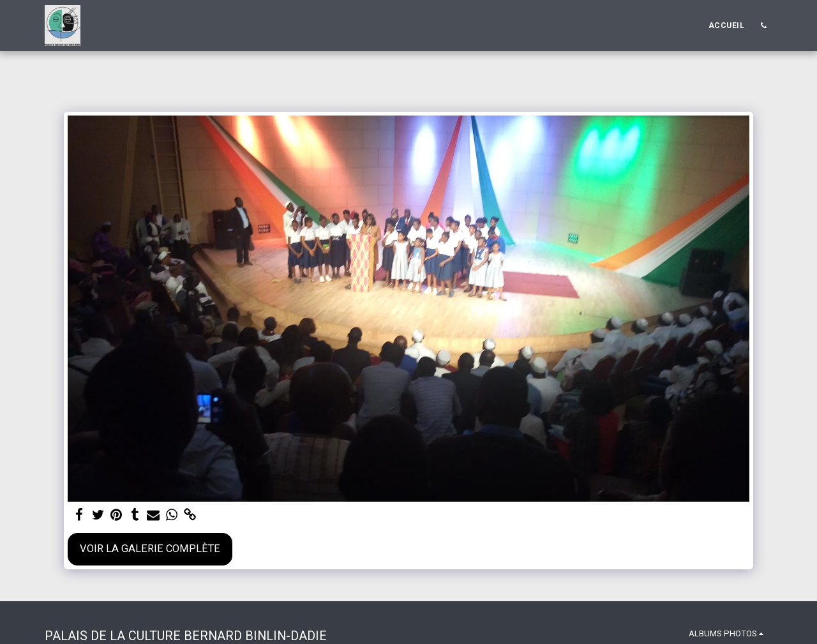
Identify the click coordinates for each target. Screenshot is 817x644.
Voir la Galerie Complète (150, 549)
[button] (763, 26)
